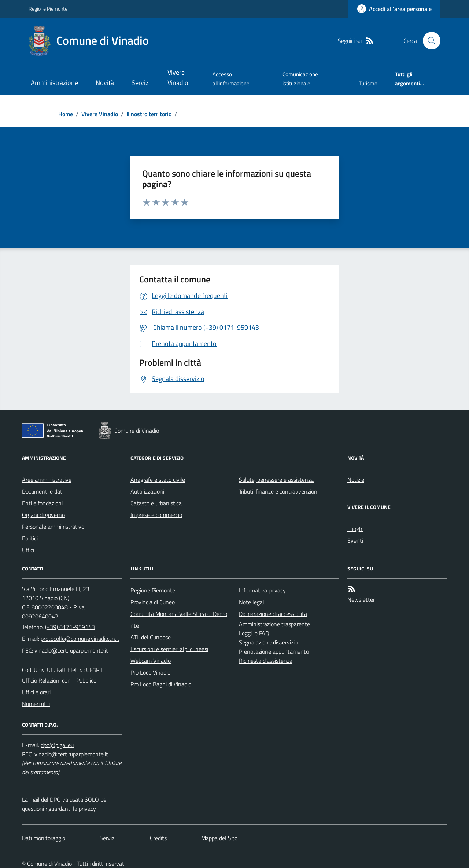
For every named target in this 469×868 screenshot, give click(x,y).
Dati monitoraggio (44, 838)
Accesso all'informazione (231, 79)
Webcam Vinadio (151, 661)
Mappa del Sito (219, 838)
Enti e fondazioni (42, 503)
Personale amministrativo (53, 527)
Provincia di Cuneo (153, 602)
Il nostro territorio (149, 114)
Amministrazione (54, 83)
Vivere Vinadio (178, 77)
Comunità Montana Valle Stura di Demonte (179, 620)
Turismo (368, 83)
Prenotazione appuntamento (274, 651)
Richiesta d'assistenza (266, 661)
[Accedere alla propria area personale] (394, 9)
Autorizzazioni (147, 491)
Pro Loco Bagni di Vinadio (161, 684)
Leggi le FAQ (254, 633)
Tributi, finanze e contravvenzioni (279, 491)
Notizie (356, 480)
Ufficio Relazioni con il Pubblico (59, 680)
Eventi (355, 540)
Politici (30, 538)
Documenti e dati (43, 491)
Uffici (28, 550)
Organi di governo (43, 515)
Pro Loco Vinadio (150, 672)
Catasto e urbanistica (156, 503)
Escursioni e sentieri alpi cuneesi (169, 649)
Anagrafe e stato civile (158, 480)
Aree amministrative (47, 480)
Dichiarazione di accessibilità (273, 614)
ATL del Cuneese (151, 637)
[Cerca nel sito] (429, 41)
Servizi (141, 83)
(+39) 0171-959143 (70, 627)
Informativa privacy (262, 590)
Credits (158, 838)
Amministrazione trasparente (274, 624)
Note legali (252, 602)
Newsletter (361, 599)
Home (66, 114)
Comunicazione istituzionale (300, 79)
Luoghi (355, 529)
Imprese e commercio (156, 515)
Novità (105, 83)
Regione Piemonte (48, 9)
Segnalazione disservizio (268, 642)
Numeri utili (36, 704)
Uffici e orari (36, 692)
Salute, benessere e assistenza (276, 480)
